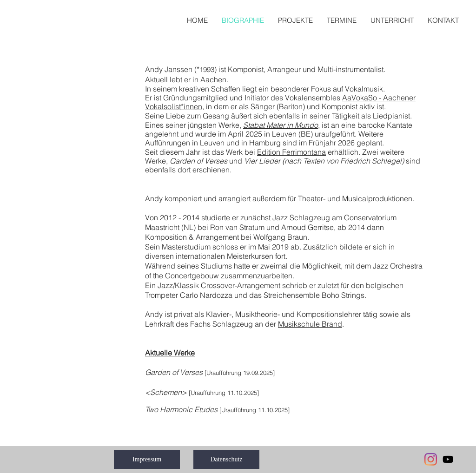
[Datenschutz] (226, 460)
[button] (295, 20)
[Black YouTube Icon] (448, 459)
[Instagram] (431, 459)
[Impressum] (147, 460)
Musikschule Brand (310, 324)
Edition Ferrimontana (291, 152)
